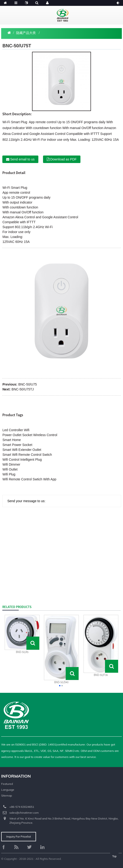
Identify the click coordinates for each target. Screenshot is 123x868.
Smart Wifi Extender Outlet (22, 450)
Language (8, 790)
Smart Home (12, 440)
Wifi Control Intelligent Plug (22, 460)
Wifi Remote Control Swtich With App (29, 479)
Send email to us (22, 159)
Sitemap (7, 796)
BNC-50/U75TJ (23, 389)
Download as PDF (63, 159)
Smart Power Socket (17, 445)
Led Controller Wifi (16, 430)
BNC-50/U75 (27, 384)
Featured (7, 784)
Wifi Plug (9, 474)
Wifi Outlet (10, 469)
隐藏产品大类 (26, 33)
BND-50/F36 (101, 675)
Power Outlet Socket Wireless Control (30, 435)
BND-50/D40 (61, 682)
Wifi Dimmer (11, 464)
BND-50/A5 (22, 652)
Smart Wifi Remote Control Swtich (27, 455)
